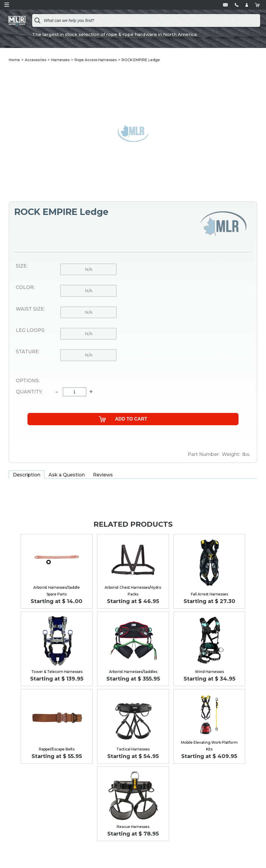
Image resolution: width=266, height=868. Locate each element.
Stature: (28, 352)
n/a (89, 269)
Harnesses (60, 60)
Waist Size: (30, 309)
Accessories (36, 60)
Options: (28, 381)
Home (14, 60)
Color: (25, 287)
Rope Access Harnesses (96, 60)
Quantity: (29, 392)
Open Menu (7, 5)
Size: (22, 266)
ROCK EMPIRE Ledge (141, 60)
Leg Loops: (30, 330)
